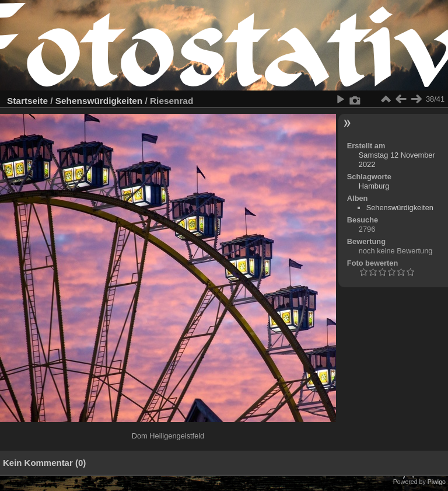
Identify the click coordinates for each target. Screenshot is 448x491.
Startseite (27, 101)
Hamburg (374, 186)
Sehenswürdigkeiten (99, 101)
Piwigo (437, 482)
